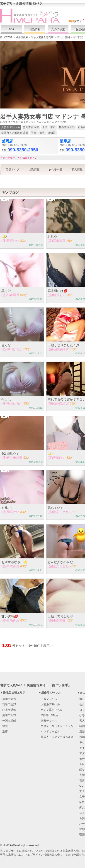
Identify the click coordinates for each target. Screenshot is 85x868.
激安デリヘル (49, 721)
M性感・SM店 (49, 715)
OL (81, 786)
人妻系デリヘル (50, 704)
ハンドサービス (50, 732)
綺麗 (82, 726)
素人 (82, 721)
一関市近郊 (9, 721)
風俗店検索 (22, 37)
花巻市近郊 (9, 704)
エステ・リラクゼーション (57, 726)
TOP (12, 29)
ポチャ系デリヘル (52, 710)
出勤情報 (35, 29)
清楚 (82, 732)
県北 (5, 726)
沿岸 (5, 732)
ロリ (82, 710)
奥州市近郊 (9, 715)
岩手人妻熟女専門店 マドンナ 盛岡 (50, 37)
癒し (82, 699)
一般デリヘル (49, 699)
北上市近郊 (9, 710)
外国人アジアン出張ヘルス (57, 737)
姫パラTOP (6, 37)
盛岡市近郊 (9, 699)
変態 (82, 829)
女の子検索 (58, 29)
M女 (82, 802)
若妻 (82, 780)
